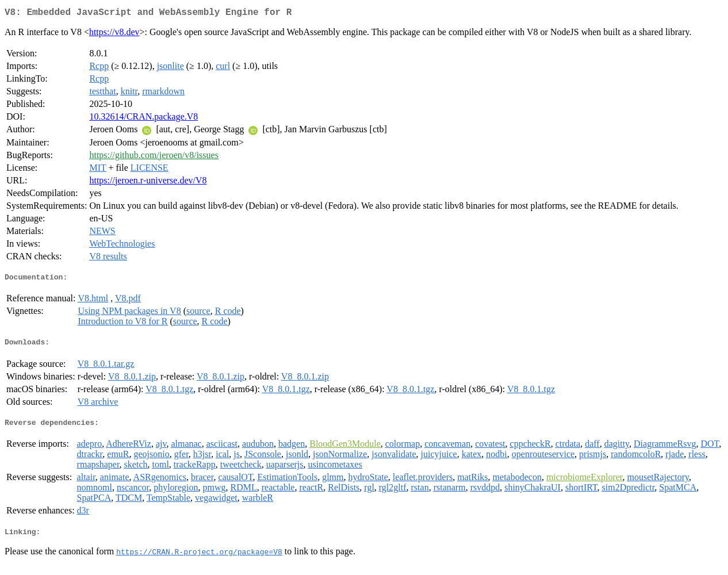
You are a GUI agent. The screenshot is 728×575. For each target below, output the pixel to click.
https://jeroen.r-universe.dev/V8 (148, 183)
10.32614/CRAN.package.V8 (143, 119)
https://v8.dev (114, 34)
